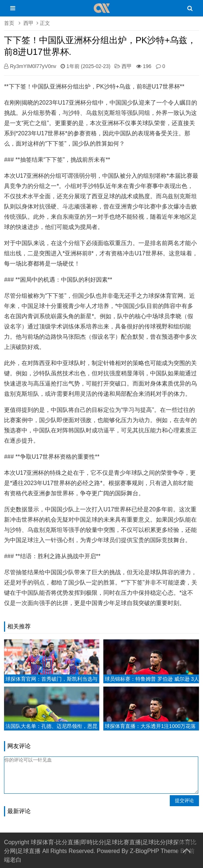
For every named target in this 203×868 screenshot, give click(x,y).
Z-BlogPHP (145, 851)
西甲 (28, 23)
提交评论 (184, 801)
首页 (9, 23)
